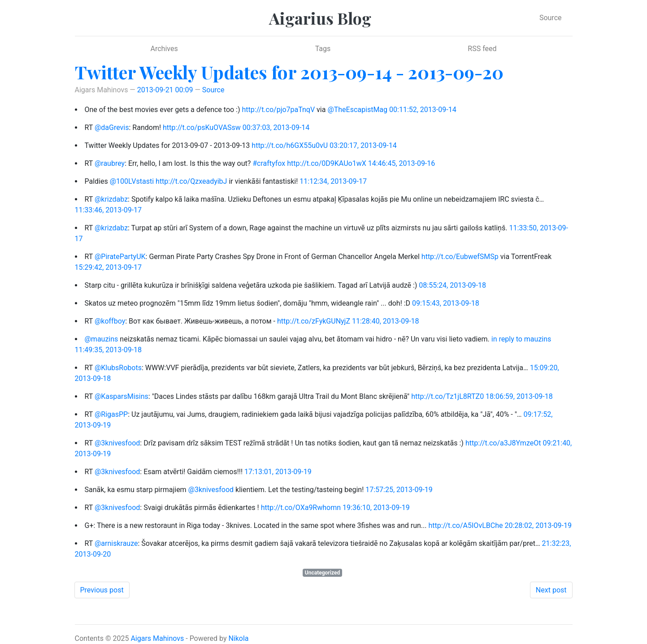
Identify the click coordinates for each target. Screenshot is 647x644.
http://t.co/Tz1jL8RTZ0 (447, 396)
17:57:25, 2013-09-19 (399, 490)
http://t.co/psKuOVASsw (202, 128)
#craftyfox (269, 163)
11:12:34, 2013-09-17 (333, 181)
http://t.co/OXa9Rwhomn (301, 508)
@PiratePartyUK (120, 257)
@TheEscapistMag (357, 110)
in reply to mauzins (521, 339)
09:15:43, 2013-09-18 (446, 303)
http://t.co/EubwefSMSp (460, 257)
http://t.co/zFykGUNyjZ (314, 321)
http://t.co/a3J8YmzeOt (503, 443)
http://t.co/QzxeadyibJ (191, 181)
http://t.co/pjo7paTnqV (279, 110)
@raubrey (110, 163)
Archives (164, 49)
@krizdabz (111, 199)
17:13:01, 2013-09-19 (278, 472)
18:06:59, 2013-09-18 (519, 396)
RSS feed (482, 49)
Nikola (238, 638)
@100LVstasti (132, 181)
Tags (323, 49)
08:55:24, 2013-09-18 (452, 285)
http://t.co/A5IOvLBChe (465, 525)
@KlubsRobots (118, 368)
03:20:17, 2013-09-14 (363, 145)
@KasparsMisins (122, 396)
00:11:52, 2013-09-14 (423, 110)
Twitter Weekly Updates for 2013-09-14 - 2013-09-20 (289, 72)
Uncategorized (322, 573)
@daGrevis (112, 128)
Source (551, 18)
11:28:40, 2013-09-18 (386, 321)
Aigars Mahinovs (157, 638)
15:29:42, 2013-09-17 (109, 267)
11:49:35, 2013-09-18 (109, 350)
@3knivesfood (117, 443)
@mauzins (102, 339)
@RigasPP (111, 414)
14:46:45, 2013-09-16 (402, 163)
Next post (551, 590)
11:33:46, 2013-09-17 (109, 210)
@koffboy (110, 321)
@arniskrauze (116, 543)
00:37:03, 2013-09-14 (276, 128)
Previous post (102, 590)
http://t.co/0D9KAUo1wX (327, 163)
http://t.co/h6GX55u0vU (290, 145)
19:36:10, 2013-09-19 (376, 508)
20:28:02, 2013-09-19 (538, 525)
